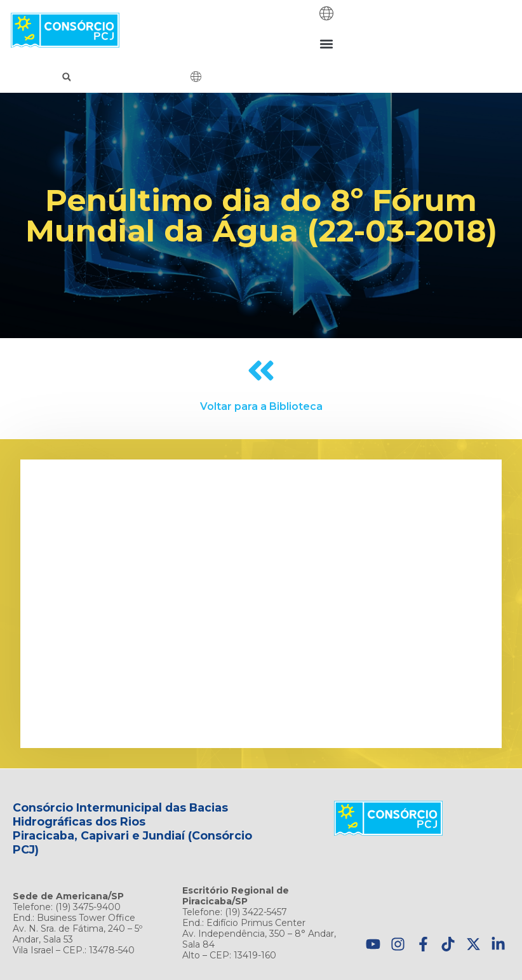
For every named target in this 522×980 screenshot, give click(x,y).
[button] (326, 44)
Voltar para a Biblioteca (261, 406)
